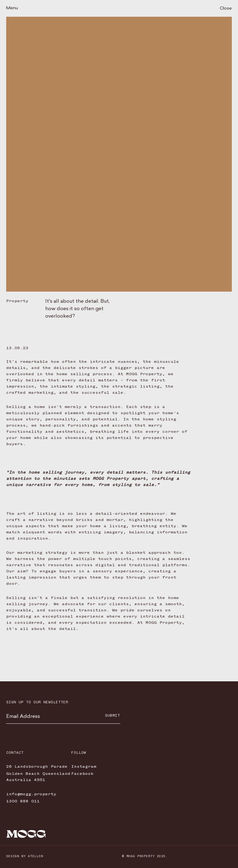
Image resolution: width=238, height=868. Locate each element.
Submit (112, 716)
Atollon (35, 856)
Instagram (84, 766)
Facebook (82, 774)
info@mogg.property (31, 794)
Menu (12, 8)
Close (226, 9)
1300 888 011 (23, 801)
